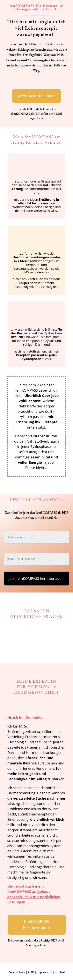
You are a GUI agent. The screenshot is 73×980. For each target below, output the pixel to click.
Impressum (44, 972)
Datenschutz (16, 972)
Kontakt (60, 972)
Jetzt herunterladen (36, 96)
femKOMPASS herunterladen (36, 925)
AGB (31, 972)
